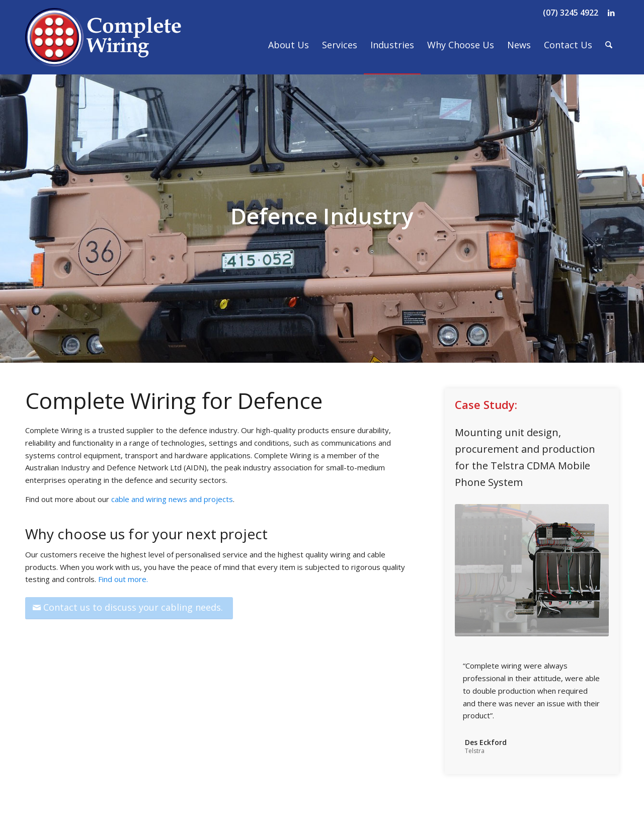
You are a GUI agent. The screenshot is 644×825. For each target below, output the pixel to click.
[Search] (609, 45)
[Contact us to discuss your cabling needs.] (129, 608)
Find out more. (123, 579)
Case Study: (486, 404)
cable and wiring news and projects (172, 499)
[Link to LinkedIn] (611, 13)
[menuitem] (289, 45)
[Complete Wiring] (104, 45)
